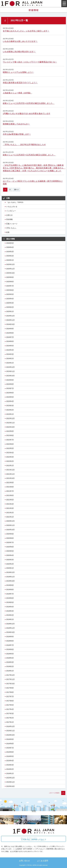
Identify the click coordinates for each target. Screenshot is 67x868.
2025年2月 (10, 307)
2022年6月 (10, 444)
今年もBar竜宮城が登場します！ (17, 134)
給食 (8, 232)
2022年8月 (10, 435)
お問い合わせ (24, 861)
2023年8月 (10, 384)
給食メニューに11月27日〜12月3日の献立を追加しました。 (29, 103)
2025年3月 (10, 303)
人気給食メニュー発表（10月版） (17, 93)
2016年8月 (10, 744)
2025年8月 (10, 282)
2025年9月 (10, 277)
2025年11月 (10, 269)
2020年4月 (10, 555)
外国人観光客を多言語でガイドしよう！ (20, 83)
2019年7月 (10, 594)
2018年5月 (10, 654)
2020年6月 (10, 547)
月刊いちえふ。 (12, 228)
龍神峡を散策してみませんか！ (16, 124)
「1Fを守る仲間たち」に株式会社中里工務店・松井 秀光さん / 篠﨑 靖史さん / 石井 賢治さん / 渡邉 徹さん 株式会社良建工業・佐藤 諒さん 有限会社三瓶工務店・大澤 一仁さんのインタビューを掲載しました (34, 168)
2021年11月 (10, 474)
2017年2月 (10, 718)
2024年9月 (10, 329)
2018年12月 (10, 624)
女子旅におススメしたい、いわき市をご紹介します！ (26, 31)
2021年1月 (10, 517)
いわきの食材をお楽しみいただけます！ (20, 41)
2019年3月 (10, 611)
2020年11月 (10, 525)
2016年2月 (10, 769)
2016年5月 (10, 756)
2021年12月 (10, 470)
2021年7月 (10, 491)
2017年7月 (10, 696)
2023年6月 (10, 393)
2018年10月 (10, 632)
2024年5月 (10, 346)
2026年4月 (10, 247)
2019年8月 (10, 589)
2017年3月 (10, 714)
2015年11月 (10, 782)
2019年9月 (10, 585)
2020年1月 (10, 568)
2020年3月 (10, 560)
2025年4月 (10, 299)
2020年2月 (10, 564)
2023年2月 (10, 410)
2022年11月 (10, 423)
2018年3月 (10, 662)
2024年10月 (10, 324)
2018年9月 (10, 637)
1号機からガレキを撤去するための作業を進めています (27, 114)
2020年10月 (10, 530)
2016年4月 (10, 761)
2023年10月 (10, 376)
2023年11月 (10, 371)
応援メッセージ (12, 224)
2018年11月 (10, 628)
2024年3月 (10, 354)
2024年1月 (10, 363)
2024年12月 (10, 316)
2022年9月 (10, 431)
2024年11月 (10, 320)
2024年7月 (10, 337)
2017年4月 (10, 709)
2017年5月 (10, 705)
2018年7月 (10, 645)
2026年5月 (10, 243)
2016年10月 (10, 735)
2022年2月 (10, 461)
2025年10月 (10, 273)
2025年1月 (10, 311)
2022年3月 (10, 457)
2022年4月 (10, 453)
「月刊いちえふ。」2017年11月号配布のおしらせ (24, 145)
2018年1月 (10, 671)
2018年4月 (10, 658)
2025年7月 (10, 286)
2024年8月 (10, 333)
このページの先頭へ (57, 793)
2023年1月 (10, 414)
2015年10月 (10, 786)
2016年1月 (10, 773)
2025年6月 (10, 290)
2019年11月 (10, 577)
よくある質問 (43, 861)
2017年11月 (10, 679)
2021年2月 (10, 513)
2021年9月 (10, 483)
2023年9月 (10, 380)
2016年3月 (10, 765)
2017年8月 (10, 692)
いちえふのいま (12, 207)
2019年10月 (10, 581)
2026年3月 (10, 252)
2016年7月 (10, 748)
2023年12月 (10, 367)
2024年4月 (10, 350)
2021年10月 (10, 478)
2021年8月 (10, 487)
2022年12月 (10, 418)
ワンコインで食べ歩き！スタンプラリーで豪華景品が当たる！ (30, 62)
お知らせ (9, 215)
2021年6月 (10, 495)
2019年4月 (10, 607)
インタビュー (11, 211)
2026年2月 (10, 256)
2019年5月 (10, 602)
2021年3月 (10, 508)
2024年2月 (10, 359)
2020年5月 (10, 551)
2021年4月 (10, 504)
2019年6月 (10, 598)
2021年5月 (10, 500)
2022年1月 (10, 465)
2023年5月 (10, 397)
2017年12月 (10, 675)
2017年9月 (10, 688)
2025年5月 (10, 294)
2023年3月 (10, 406)
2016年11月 (10, 731)
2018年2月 (10, 666)
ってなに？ (33, 839)
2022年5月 (10, 448)
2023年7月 (10, 388)
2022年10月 (10, 427)
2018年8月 (10, 641)
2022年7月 (10, 440)
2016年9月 (10, 739)
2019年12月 (10, 572)
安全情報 (9, 219)
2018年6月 (10, 649)
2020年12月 (10, 521)
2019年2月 (10, 615)
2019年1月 (10, 619)
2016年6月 (10, 752)
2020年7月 (10, 542)
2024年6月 (10, 341)
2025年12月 (10, 264)
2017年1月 (10, 722)
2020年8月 (10, 538)
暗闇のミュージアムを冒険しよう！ (18, 72)
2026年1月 (10, 260)
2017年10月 (10, 684)
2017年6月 (10, 701)
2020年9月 (10, 534)
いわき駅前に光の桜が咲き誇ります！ (19, 52)
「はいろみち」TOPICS (15, 202)
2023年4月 (10, 401)
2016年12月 (10, 726)
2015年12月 (10, 778)
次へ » (16, 190)
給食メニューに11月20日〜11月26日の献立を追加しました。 (29, 155)
